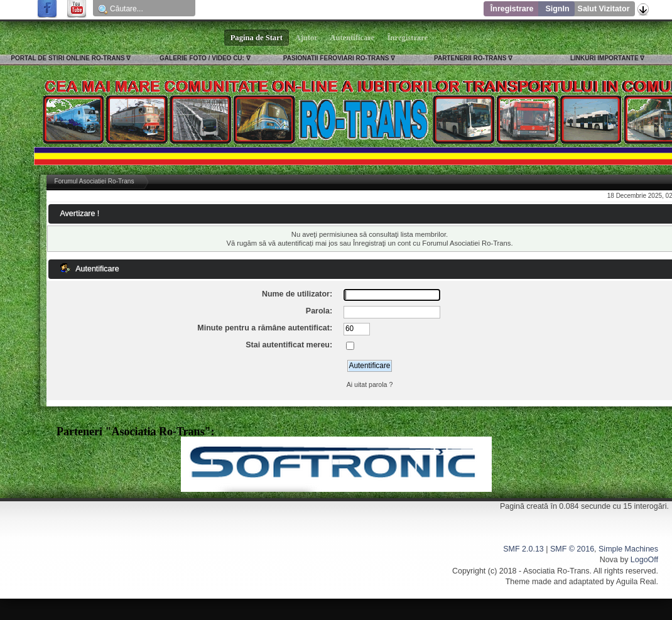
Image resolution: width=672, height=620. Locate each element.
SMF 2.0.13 (523, 549)
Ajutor (306, 38)
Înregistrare (512, 9)
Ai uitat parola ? (370, 384)
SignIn (557, 9)
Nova (609, 560)
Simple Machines (628, 549)
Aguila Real (636, 582)
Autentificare (353, 38)
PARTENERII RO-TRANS (470, 58)
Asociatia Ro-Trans (556, 571)
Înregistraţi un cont (382, 243)
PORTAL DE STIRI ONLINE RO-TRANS (68, 58)
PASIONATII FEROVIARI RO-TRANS (336, 58)
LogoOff (644, 560)
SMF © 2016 (572, 549)
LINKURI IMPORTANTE (604, 58)
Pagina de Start (257, 38)
